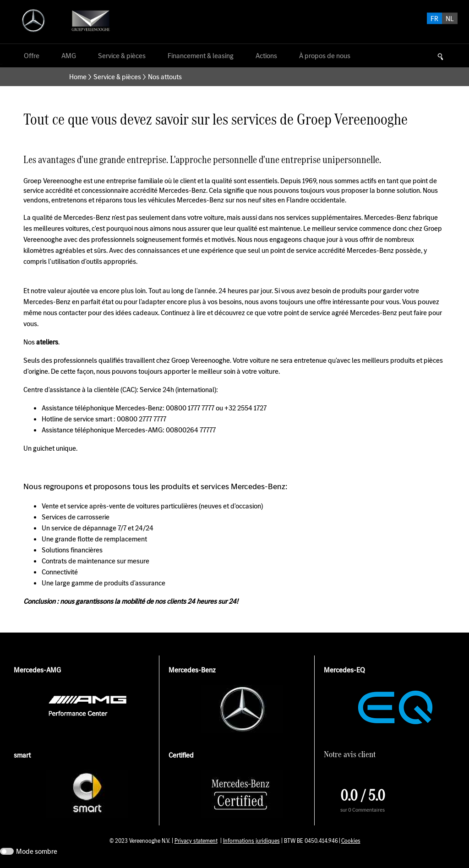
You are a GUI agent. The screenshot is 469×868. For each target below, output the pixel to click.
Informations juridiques (251, 841)
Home (78, 77)
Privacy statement (196, 841)
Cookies (351, 841)
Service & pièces (117, 77)
